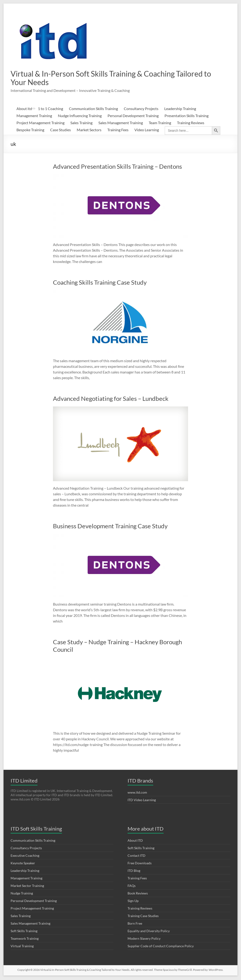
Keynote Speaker (23, 864)
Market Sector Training (27, 887)
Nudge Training (22, 894)
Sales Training (81, 124)
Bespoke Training (30, 131)
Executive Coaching (25, 856)
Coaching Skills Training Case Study (100, 283)
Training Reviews (191, 124)
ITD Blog (134, 871)
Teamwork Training (25, 939)
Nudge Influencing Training (80, 117)
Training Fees (118, 131)
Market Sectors (89, 131)
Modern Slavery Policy (144, 939)
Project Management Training (40, 124)
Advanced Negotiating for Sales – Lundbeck (111, 399)
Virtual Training (22, 947)
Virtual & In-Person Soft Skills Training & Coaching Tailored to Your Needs (102, 78)
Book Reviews (138, 894)
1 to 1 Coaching (50, 109)
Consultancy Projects (141, 109)
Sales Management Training (121, 124)
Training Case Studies (143, 917)
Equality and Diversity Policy (149, 932)
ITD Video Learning (142, 801)
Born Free (135, 924)
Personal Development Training (133, 117)
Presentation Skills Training (187, 117)
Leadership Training (180, 109)
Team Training (160, 124)
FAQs (132, 887)
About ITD (135, 841)
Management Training (34, 117)
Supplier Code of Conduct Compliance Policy (161, 947)
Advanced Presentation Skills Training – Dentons (117, 167)
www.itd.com (137, 793)
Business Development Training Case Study (110, 527)
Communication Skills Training (93, 109)
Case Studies (60, 131)
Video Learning (147, 131)
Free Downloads (140, 864)
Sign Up (133, 902)
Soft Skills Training (24, 932)
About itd (24, 109)
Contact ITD (137, 856)
